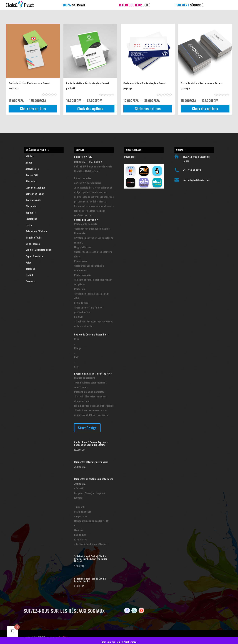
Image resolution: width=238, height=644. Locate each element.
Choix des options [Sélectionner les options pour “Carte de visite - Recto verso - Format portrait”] (33, 109)
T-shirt (44, 275)
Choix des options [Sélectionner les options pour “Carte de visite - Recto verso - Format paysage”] (205, 109)
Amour (44, 162)
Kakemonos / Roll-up (44, 231)
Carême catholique (44, 187)
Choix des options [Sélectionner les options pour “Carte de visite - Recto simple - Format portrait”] (90, 109)
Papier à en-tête (44, 256)
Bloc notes (44, 181)
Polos (44, 262)
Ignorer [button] (134, 642)
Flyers (44, 225)
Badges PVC (44, 175)
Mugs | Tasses (44, 244)
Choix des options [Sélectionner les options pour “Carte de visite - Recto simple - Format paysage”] (148, 109)
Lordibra (64, 637)
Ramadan (44, 269)
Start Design (87, 428)
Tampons (44, 281)
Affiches (44, 156)
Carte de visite (44, 200)
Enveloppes (44, 219)
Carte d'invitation (44, 194)
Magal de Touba (44, 237)
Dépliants (44, 212)
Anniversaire (44, 169)
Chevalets (44, 206)
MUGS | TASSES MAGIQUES (44, 250)
